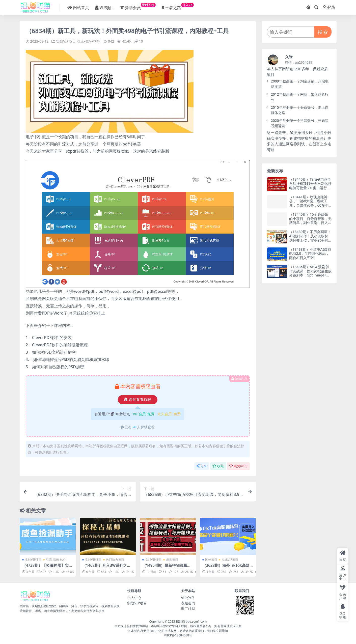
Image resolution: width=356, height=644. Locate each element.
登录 (329, 7)
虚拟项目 (172, 560)
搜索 (323, 32)
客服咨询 (188, 603)
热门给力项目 (115, 560)
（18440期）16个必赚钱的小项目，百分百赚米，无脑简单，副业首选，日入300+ (310, 221)
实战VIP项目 (66, 41)
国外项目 (211, 560)
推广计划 (188, 608)
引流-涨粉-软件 (88, 41)
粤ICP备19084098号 (178, 635)
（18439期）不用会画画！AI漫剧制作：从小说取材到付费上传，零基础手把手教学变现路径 (310, 238)
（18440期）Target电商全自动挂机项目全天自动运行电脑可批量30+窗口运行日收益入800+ (310, 186)
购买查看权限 (138, 400)
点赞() (238, 466)
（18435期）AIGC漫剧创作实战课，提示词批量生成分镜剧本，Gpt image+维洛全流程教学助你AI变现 (310, 273)
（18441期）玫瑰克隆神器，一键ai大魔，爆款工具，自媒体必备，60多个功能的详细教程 (309, 203)
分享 (202, 466)
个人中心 (134, 598)
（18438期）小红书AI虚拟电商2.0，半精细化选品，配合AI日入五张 (310, 254)
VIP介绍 (187, 598)
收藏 (218, 466)
